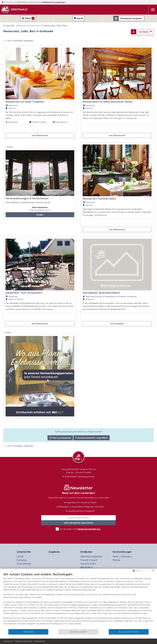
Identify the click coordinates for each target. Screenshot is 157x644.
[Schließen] (153, 571)
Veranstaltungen (122, 552)
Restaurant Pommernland (99, 199)
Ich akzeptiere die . (78, 529)
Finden (40, 215)
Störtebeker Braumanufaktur (101, 293)
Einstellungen (78, 632)
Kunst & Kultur (88, 564)
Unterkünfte (24, 552)
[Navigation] (153, 10)
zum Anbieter (117, 324)
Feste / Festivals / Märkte (122, 558)
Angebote (54, 552)
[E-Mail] (78, 518)
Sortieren (144, 32)
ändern (48, 210)
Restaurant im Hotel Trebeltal (25, 102)
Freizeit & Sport (89, 560)
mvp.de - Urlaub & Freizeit (78, 472)
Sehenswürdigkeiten (91, 556)
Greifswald (54, 2)
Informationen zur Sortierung (142, 35)
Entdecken (35, 26)
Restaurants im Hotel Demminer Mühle (108, 102)
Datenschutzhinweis (24, 641)
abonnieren (78, 523)
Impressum (8, 641)
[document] (78, 601)
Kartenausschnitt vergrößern (92, 438)
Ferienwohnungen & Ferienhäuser (27, 198)
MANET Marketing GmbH (82, 477)
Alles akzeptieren (129, 632)
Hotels (20, 556)
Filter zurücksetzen (60, 438)
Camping (22, 560)
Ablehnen (28, 632)
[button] (20, 10)
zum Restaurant (40, 135)
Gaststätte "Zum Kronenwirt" (24, 293)
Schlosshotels (24, 564)
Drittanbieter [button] (40, 641)
